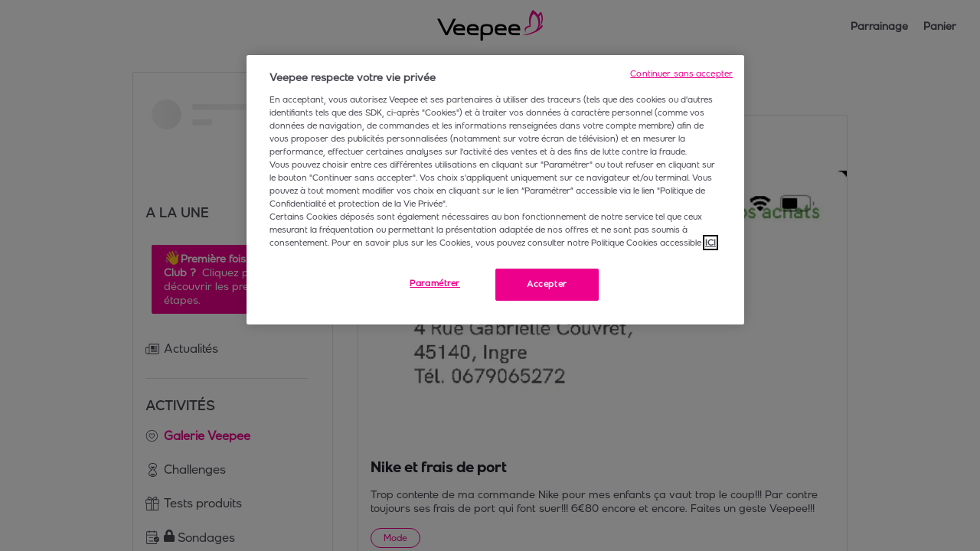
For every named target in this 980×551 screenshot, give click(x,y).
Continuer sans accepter (681, 73)
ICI (710, 243)
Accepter (547, 284)
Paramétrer (435, 283)
